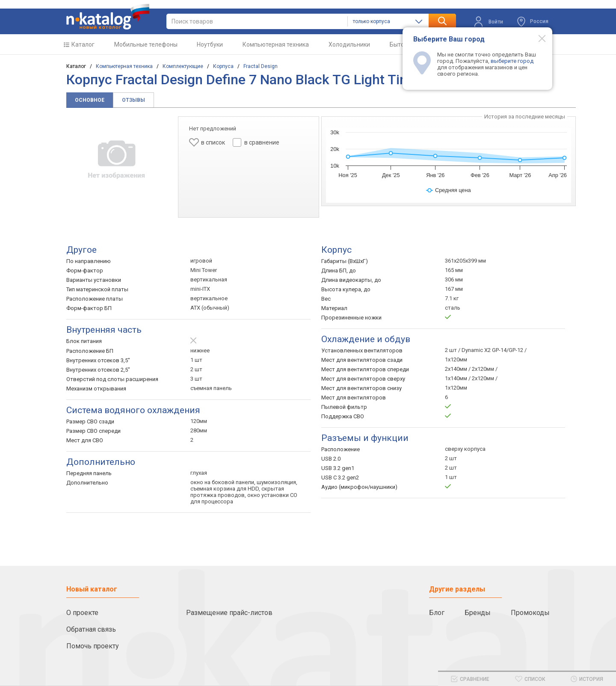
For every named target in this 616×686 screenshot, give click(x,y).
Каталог (83, 44)
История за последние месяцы (525, 117)
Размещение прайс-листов (229, 613)
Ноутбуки (210, 44)
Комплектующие (183, 66)
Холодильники (349, 44)
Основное (90, 100)
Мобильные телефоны (146, 44)
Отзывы (133, 100)
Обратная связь (91, 629)
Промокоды (530, 613)
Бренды (478, 613)
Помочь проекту (93, 646)
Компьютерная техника (276, 44)
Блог (437, 613)
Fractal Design (261, 66)
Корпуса (223, 66)
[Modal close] (537, 38)
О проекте (82, 613)
